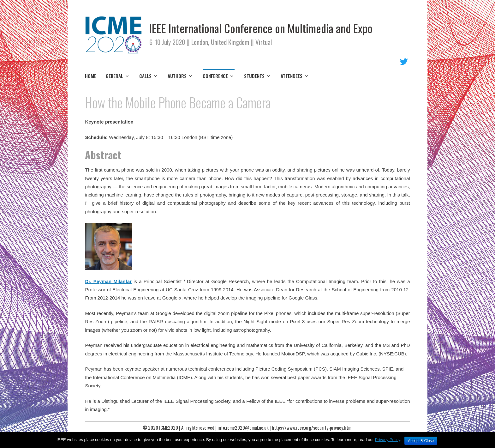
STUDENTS (254, 76)
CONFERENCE (215, 76)
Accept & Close (421, 441)
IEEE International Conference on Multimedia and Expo (261, 28)
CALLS (145, 76)
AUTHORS (177, 76)
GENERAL (114, 76)
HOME (91, 76)
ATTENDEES (292, 76)
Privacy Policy (388, 440)
